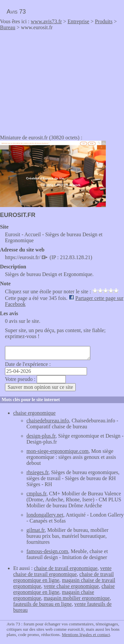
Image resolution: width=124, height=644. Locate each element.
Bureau (8, 27)
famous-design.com (47, 551)
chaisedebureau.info (48, 421)
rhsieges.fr (37, 472)
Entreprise (78, 21)
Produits (104, 21)
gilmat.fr (36, 530)
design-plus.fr (41, 436)
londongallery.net (45, 515)
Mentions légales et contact (86, 635)
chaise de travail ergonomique (66, 568)
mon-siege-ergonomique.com (58, 451)
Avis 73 (16, 12)
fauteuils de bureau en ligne (42, 604)
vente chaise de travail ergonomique (62, 571)
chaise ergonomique (34, 413)
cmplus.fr (36, 494)
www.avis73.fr (46, 21)
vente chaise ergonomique (71, 586)
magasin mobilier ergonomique (77, 598)
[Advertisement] (56, 80)
